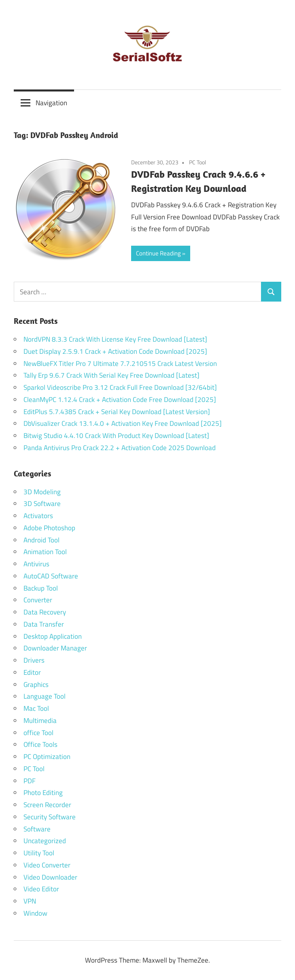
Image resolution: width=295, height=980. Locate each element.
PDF (30, 781)
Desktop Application (53, 636)
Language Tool (45, 696)
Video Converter (47, 865)
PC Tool (197, 162)
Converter (38, 600)
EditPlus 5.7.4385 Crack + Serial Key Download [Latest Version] (117, 412)
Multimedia (40, 721)
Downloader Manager (55, 648)
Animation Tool (45, 552)
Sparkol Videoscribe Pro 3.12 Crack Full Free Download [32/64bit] (120, 387)
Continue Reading (158, 253)
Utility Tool (39, 853)
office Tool (38, 733)
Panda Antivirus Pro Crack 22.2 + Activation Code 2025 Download (120, 448)
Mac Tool (36, 708)
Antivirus (36, 564)
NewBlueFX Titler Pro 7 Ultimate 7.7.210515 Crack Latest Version (120, 364)
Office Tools (40, 744)
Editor (32, 672)
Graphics (36, 685)
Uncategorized (45, 841)
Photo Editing (43, 793)
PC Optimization (47, 757)
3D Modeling (42, 492)
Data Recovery (45, 612)
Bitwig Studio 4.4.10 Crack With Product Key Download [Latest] (116, 436)
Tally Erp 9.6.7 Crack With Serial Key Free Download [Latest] (111, 375)
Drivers (34, 660)
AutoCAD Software (51, 576)
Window (35, 913)
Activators (38, 516)
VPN (30, 901)
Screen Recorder (47, 805)
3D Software (42, 504)
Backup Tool (41, 588)
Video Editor (41, 889)
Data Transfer (44, 624)
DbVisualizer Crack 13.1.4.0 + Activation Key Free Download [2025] (123, 423)
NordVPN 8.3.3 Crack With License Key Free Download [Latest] (115, 339)
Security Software (50, 817)
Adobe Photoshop (49, 528)
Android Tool (41, 540)
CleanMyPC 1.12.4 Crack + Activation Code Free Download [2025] (120, 400)
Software (37, 829)
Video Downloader (50, 877)
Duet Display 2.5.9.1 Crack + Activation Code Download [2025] (115, 351)
